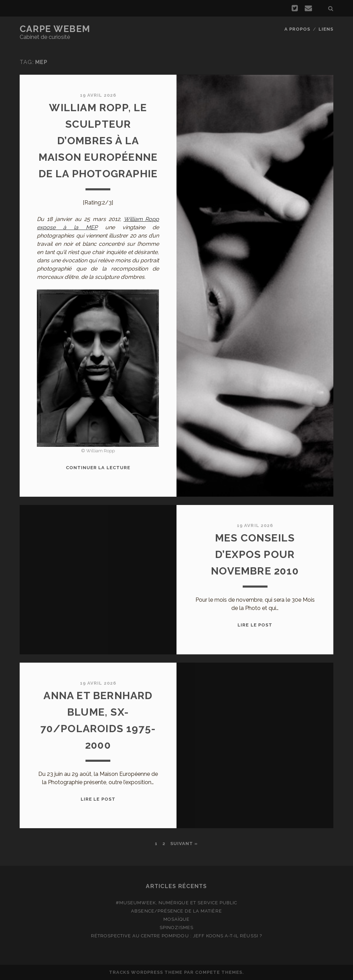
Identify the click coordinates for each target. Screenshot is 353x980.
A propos (297, 29)
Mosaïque (176, 919)
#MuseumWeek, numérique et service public (177, 903)
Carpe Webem (55, 29)
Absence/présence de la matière (176, 911)
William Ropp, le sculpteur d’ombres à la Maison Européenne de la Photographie (98, 141)
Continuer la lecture (98, 468)
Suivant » (184, 844)
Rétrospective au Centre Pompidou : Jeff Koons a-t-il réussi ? (176, 936)
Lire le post (255, 625)
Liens (326, 29)
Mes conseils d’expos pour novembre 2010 (255, 554)
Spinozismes (176, 928)
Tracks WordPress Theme (146, 972)
